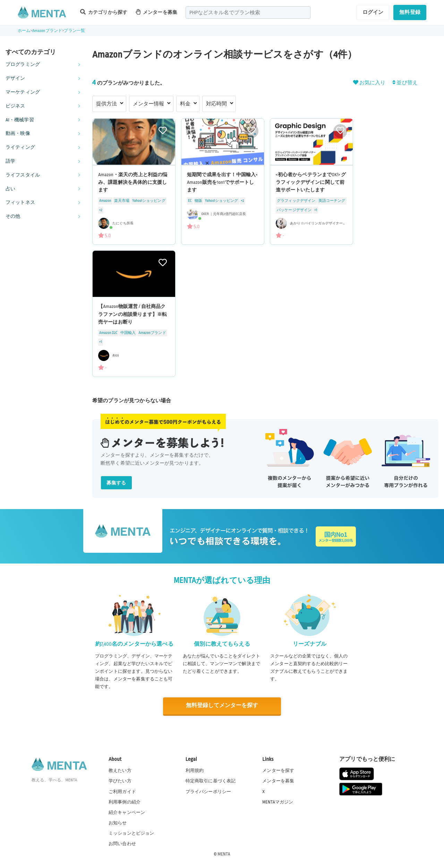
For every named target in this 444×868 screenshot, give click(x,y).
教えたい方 (120, 770)
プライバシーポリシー (208, 791)
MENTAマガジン (278, 801)
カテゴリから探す (104, 12)
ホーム (24, 31)
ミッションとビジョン (131, 833)
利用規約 (195, 770)
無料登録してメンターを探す (222, 706)
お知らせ (118, 823)
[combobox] (248, 12)
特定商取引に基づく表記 (211, 781)
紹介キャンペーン (127, 812)
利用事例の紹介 (125, 801)
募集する (116, 483)
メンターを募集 (156, 12)
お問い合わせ (122, 843)
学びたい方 (120, 781)
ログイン (373, 12)
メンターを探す (278, 770)
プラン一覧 (74, 31)
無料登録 (410, 12)
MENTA (224, 854)
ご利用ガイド (122, 791)
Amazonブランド (47, 31)
